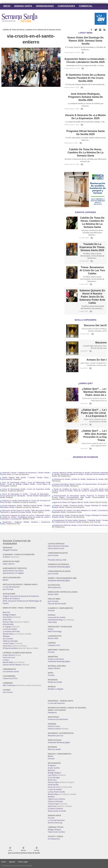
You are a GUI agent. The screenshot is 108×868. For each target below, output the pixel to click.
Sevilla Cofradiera (85, 320)
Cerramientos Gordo (11, 672)
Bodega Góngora (9, 615)
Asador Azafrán (54, 768)
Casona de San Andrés (57, 617)
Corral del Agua (54, 777)
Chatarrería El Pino (10, 678)
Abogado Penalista (10, 550)
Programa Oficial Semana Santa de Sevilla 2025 (85, 133)
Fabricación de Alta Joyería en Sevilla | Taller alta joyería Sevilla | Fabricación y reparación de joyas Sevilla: (25, 511)
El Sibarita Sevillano (10, 648)
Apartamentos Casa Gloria (13, 571)
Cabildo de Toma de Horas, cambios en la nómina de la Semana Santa (32, 30)
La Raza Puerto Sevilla (56, 792)
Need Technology (55, 631)
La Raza (6, 660)
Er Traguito (7, 627)
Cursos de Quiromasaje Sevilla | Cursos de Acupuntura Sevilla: (25, 489)
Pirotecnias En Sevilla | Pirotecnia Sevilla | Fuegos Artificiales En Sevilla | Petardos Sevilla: (80, 516)
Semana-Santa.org (55, 823)
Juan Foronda (8, 589)
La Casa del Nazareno (11, 587)
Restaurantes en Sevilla (57, 811)
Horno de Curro (9, 657)
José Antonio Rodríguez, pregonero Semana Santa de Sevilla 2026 (85, 97)
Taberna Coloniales (10, 641)
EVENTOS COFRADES (85, 212)
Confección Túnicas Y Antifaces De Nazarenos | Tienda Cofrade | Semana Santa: (25, 474)
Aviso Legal (23, 862)
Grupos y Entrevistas (56, 659)
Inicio (7, 6)
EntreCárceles (8, 624)
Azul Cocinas (8, 692)
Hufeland (6, 557)
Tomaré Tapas (8, 643)
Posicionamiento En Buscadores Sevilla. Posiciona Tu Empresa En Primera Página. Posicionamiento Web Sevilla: (80, 497)
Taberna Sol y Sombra (56, 799)
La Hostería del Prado (11, 631)
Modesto (6, 636)
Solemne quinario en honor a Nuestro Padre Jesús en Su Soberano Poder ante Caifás (92, 297)
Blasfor (6, 580)
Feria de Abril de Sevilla (57, 604)
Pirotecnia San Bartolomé (58, 719)
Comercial (86, 6)
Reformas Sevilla (54, 749)
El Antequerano (54, 839)
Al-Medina (52, 766)
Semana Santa (23, 6)
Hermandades (45, 6)
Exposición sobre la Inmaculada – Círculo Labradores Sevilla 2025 (85, 60)
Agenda (12, 862)
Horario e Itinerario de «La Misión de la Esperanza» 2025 (85, 117)
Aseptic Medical (54, 668)
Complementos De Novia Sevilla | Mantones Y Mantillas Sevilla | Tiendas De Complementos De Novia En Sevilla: (80, 521)
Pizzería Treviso (54, 726)
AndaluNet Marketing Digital (59, 567)
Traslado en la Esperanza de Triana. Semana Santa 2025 (92, 247)
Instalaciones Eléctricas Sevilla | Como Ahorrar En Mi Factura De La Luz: (80, 525)
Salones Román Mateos (12, 665)
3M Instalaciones (54, 587)
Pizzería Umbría (54, 729)
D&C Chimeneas (9, 685)
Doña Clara (7, 619)
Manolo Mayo (8, 634)
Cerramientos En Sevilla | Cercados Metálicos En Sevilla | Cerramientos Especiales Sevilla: (80, 511)
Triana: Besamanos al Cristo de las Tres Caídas (92, 270)
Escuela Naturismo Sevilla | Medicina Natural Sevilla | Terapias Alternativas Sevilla (25, 506)
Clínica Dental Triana (56, 548)
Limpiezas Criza (54, 645)
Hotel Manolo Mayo (55, 620)
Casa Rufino (7, 617)
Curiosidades (66, 6)
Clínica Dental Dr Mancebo (58, 546)
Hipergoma (52, 712)
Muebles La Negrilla (56, 689)
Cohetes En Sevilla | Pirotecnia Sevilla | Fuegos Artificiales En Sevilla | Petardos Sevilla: (80, 506)
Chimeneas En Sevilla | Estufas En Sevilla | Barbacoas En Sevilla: (78, 479)
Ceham (51, 629)
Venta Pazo (7, 646)
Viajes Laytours (9, 564)
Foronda (51, 610)
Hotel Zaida (52, 622)
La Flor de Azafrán (10, 629)
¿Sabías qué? (85, 383)
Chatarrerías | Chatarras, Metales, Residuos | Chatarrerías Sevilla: (25, 523)
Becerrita (6, 612)
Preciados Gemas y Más (57, 560)
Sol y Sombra (8, 639)
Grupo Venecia (9, 655)
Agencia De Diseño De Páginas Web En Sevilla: (71, 502)
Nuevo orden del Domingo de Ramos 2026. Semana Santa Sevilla (85, 41)
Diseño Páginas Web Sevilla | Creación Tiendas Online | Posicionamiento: (25, 478)
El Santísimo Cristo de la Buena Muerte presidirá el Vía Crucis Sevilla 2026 (85, 78)
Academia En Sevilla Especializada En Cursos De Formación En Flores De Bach (25, 502)
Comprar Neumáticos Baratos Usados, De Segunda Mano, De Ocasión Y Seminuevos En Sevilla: (80, 485)
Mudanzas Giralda (55, 682)
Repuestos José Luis (56, 736)
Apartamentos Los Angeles (13, 573)
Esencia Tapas (8, 622)
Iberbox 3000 (53, 594)
